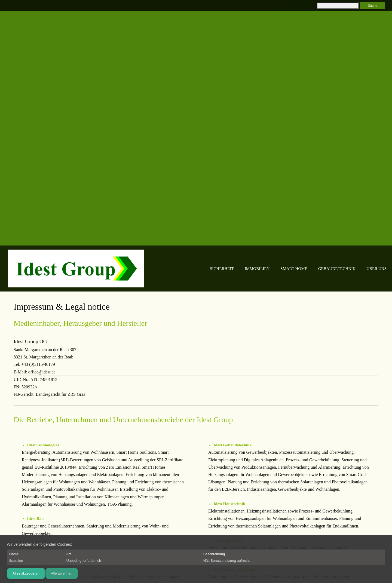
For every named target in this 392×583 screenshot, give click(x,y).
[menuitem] (197, 269)
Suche (373, 5)
